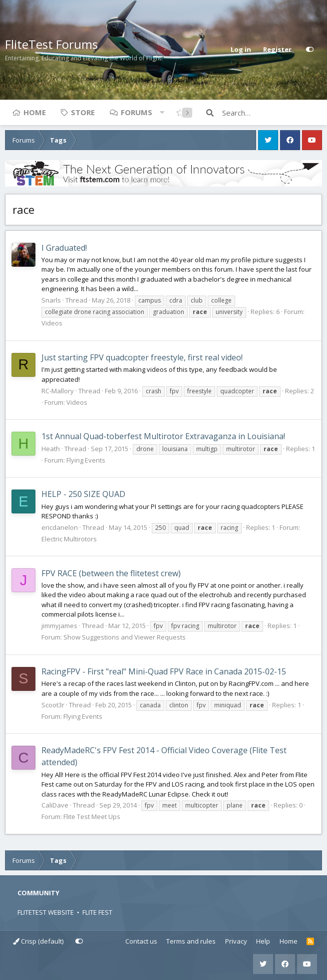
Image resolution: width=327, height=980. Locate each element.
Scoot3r (53, 705)
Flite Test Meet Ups (92, 817)
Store (83, 112)
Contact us (141, 941)
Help (263, 941)
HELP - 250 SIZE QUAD (83, 494)
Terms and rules (191, 941)
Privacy (236, 941)
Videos (52, 323)
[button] (162, 112)
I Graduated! (64, 248)
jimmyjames (59, 626)
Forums (137, 112)
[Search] (272, 113)
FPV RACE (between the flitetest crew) (111, 573)
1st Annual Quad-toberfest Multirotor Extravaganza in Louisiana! (163, 436)
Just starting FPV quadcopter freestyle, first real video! (142, 357)
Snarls (51, 300)
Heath (51, 449)
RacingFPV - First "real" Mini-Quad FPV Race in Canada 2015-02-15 (164, 671)
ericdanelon (60, 527)
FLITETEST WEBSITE (46, 912)
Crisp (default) (38, 941)
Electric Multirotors (69, 539)
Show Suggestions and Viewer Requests (125, 637)
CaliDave (55, 805)
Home (35, 112)
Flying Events (86, 460)
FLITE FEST (97, 912)
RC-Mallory (58, 391)
